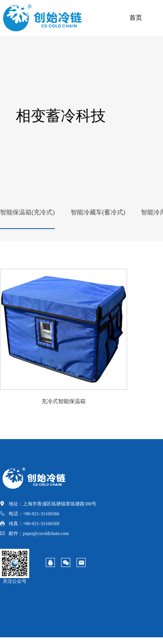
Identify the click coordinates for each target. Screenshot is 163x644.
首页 (136, 18)
